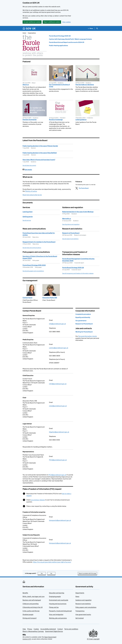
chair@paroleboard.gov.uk (58, 406)
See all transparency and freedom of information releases (78, 273)
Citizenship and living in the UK (33, 607)
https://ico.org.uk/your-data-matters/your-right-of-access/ (52, 562)
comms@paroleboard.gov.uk (59, 348)
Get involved (80, 618)
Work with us (67, 219)
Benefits (25, 593)
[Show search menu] (97, 28)
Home (24, 33)
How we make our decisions (85, 85)
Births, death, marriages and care (34, 596)
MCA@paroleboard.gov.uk (58, 460)
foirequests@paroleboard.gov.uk (60, 520)
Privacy (30, 629)
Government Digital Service (54, 631)
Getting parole (28, 217)
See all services (27, 220)
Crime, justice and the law (31, 611)
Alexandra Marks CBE (50, 298)
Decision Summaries (30, 120)
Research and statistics (83, 604)
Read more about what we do (32, 195)
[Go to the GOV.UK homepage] (29, 28)
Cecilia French (27, 298)
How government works (83, 614)
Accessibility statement (48, 629)
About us (26, 85)
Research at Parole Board (71, 233)
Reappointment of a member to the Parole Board (39, 242)
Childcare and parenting (31, 604)
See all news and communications (32, 248)
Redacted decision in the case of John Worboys (78, 212)
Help (24, 629)
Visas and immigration (56, 614)
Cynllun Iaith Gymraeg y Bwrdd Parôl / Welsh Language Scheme (70, 39)
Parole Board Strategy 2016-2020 (34, 265)
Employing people (55, 596)
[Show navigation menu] (90, 28)
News (77, 596)
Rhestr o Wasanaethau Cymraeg (33, 631)
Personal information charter (88, 336)
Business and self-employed (32, 600)
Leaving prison (28, 212)
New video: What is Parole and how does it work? (39, 160)
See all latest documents (29, 165)
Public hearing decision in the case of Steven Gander (40, 146)
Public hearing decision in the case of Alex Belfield (40, 153)
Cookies (36, 629)
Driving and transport (30, 618)
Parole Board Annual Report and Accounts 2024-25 (67, 42)
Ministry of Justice (31, 191)
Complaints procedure (83, 314)
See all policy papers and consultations (33, 271)
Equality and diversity (83, 317)
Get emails (27, 170)
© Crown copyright (93, 639)
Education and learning (57, 593)
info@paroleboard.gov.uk (57, 324)
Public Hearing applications (58, 46)
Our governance (81, 321)
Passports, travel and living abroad (60, 611)
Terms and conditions (71, 629)
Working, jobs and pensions (58, 618)
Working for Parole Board (84, 332)
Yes (43, 573)
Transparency (80, 611)
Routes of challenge (56, 120)
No (53, 573)
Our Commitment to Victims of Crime (59, 86)
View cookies (66, 22)
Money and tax (54, 607)
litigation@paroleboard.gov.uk (59, 432)
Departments (80, 593)
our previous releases (38, 500)
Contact (60, 629)
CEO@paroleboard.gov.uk (58, 384)
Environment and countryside (59, 600)
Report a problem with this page (87, 573)
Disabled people (28, 614)
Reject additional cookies (52, 22)
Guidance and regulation (83, 600)
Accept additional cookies (32, 22)
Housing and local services (58, 604)
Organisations (32, 33)
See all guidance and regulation (71, 224)
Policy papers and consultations (86, 607)
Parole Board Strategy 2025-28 (60, 36)
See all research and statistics (70, 239)
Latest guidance (81, 120)
